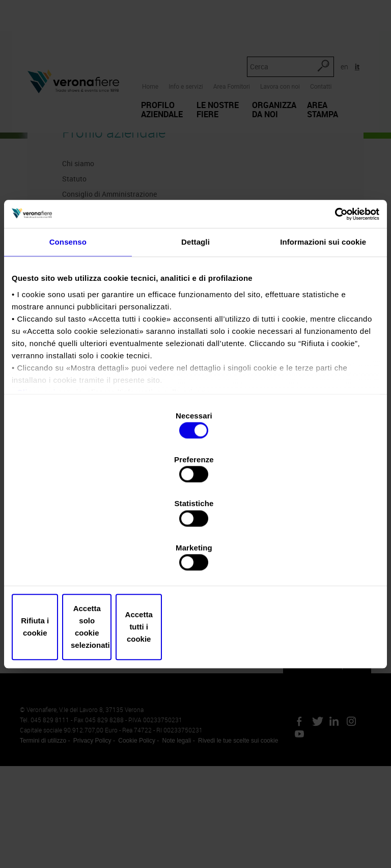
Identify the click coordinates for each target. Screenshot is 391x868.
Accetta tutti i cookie (319, 561)
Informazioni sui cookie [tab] (323, 322)
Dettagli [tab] (195, 322)
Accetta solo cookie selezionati (196, 561)
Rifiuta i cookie (72, 561)
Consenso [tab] (68, 322)
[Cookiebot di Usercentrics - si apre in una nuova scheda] (335, 293)
